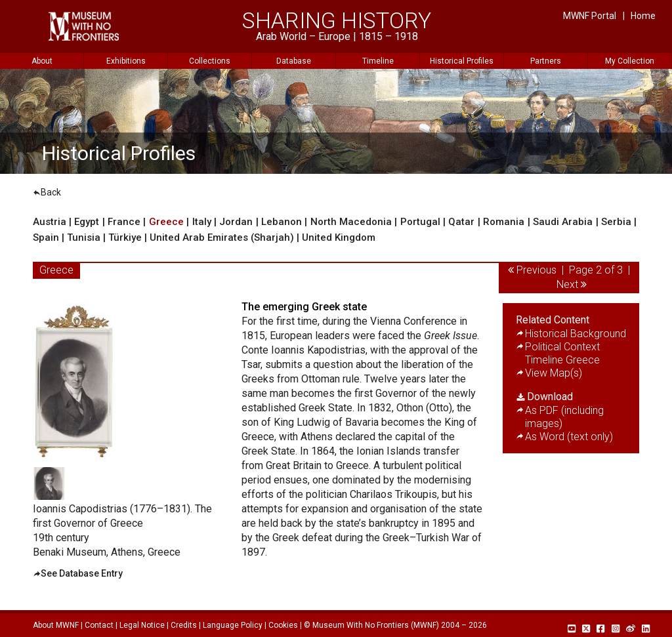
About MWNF (56, 625)
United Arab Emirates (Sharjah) (223, 237)
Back (47, 192)
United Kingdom (339, 237)
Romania (504, 222)
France (124, 222)
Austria (50, 222)
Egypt (87, 222)
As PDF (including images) (564, 417)
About (42, 61)
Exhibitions (126, 61)
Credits (184, 625)
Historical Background (576, 334)
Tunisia (84, 237)
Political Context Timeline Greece (562, 353)
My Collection (630, 61)
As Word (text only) (569, 437)
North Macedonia (351, 222)
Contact (99, 625)
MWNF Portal (590, 16)
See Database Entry (82, 573)
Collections (210, 61)
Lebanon (282, 222)
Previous (536, 270)
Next (567, 284)
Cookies (283, 625)
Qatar (461, 222)
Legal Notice (142, 625)
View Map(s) (554, 373)
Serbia (616, 222)
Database (294, 61)
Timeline (378, 61)
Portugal (420, 222)
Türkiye (125, 237)
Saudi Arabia (563, 222)
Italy (202, 222)
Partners (546, 61)
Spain (46, 237)
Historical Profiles (462, 61)
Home (643, 16)
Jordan (236, 222)
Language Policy (233, 625)
